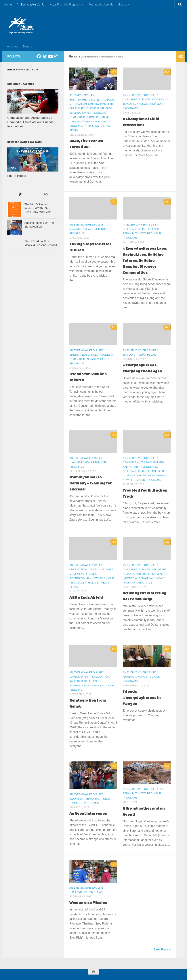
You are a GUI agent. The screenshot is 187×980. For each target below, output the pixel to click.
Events (123, 4)
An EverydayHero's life (140, 95)
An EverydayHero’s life (31, 4)
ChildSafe (150, 467)
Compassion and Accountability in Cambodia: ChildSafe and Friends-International (31, 122)
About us (13, 46)
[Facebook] (39, 56)
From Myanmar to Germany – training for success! (91, 483)
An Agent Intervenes (88, 813)
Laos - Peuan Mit (98, 117)
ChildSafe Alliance (136, 99)
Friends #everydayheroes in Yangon (142, 697)
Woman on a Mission (88, 902)
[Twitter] (45, 56)
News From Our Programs (65, 4)
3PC (86, 95)
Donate (27, 46)
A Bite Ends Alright (86, 597)
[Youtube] (50, 56)
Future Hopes (17, 176)
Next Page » (162, 949)
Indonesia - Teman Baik (139, 578)
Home (8, 4)
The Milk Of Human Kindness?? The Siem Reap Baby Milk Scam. (38, 208)
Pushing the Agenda (101, 4)
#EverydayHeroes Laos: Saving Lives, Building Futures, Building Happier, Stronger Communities (145, 260)
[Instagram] (56, 56)
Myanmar (76, 122)
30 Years (76, 95)
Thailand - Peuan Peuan (139, 355)
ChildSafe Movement (84, 108)
